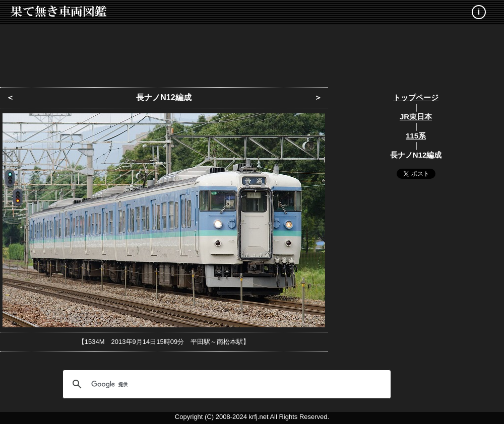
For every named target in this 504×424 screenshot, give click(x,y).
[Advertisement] (252, 53)
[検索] (225, 384)
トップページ (416, 97)
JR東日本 (416, 117)
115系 (416, 136)
